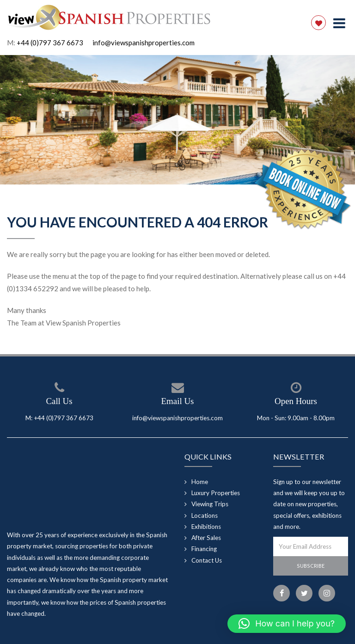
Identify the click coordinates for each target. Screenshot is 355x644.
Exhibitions (206, 527)
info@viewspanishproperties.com (144, 43)
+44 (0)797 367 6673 (50, 43)
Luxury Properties (216, 493)
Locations (205, 515)
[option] (177, 120)
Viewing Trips (210, 504)
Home (200, 482)
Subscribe (311, 566)
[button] (287, 624)
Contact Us (207, 560)
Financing (204, 549)
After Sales (206, 538)
